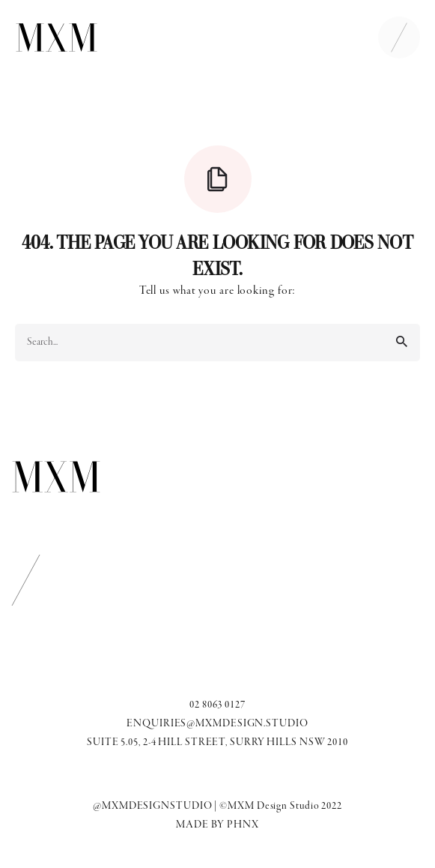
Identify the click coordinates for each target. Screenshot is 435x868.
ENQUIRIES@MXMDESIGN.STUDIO (217, 724)
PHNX (243, 825)
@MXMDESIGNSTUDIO (152, 806)
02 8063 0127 (217, 705)
